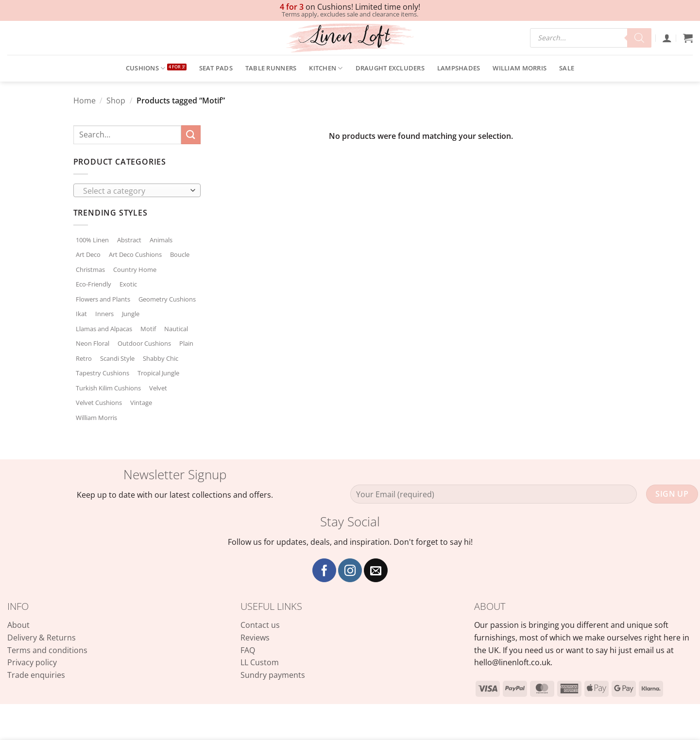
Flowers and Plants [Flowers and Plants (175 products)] (103, 299)
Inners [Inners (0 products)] (104, 314)
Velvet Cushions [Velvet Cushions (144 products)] (99, 403)
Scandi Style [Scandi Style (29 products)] (117, 358)
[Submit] (191, 135)
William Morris (520, 68)
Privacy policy (32, 662)
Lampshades (459, 68)
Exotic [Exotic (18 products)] (128, 284)
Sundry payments (273, 675)
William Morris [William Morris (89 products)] (96, 418)
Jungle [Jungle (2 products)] (131, 314)
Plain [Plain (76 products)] (186, 343)
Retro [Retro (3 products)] (84, 358)
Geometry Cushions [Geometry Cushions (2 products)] (167, 299)
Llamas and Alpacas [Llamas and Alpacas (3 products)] (104, 329)
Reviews (255, 638)
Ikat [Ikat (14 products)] (81, 314)
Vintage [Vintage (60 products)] (141, 403)
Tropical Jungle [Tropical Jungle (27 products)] (158, 373)
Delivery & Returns (42, 638)
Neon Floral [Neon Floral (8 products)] (93, 343)
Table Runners (271, 68)
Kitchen (326, 68)
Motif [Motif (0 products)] (148, 329)
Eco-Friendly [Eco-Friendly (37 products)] (94, 284)
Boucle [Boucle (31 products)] (180, 254)
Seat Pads (216, 68)
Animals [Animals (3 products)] (161, 240)
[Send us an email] (376, 570)
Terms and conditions (47, 650)
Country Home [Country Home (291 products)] (135, 269)
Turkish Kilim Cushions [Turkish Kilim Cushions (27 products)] (108, 388)
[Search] (639, 38)
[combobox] (137, 190)
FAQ (248, 650)
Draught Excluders (390, 68)
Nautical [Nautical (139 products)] (176, 329)
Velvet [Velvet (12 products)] (158, 388)
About (18, 625)
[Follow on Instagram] (350, 570)
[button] (667, 38)
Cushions (146, 68)
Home (85, 101)
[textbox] (134, 191)
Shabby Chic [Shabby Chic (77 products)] (161, 358)
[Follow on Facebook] (324, 570)
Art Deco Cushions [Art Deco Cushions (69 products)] (135, 254)
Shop (116, 101)
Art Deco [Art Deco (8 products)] (88, 254)
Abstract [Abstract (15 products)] (129, 240)
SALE (567, 68)
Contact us (260, 625)
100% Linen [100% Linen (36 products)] (92, 240)
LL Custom (260, 662)
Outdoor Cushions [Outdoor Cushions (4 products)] (144, 343)
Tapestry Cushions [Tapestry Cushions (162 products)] (102, 373)
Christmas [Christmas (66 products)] (90, 269)
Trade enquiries (36, 675)
